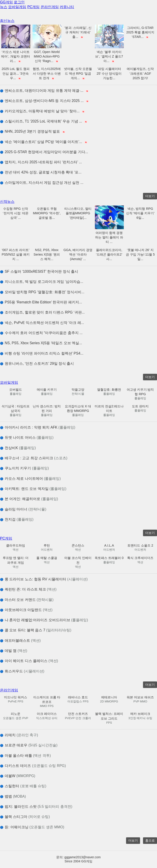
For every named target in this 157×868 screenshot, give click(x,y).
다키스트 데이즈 (33, 766)
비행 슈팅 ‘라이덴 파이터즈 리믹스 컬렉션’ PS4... (42, 353)
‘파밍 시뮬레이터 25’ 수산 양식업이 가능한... (109, 73)
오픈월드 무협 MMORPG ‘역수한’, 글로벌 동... (47, 213)
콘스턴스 (78, 545)
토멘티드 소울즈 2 (140, 545)
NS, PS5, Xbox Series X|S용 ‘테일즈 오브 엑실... (41, 343)
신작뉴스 (7, 202)
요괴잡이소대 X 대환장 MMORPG (78, 409)
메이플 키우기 (47, 390)
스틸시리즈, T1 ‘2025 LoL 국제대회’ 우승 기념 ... (44, 121)
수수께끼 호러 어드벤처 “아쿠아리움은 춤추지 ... (41, 333)
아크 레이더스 (47, 714)
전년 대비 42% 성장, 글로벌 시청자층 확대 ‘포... (41, 172)
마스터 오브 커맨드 (27, 600)
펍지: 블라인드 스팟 (36, 807)
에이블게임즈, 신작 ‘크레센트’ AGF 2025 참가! (140, 73)
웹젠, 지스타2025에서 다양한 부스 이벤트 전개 (47, 73)
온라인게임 (50, 7)
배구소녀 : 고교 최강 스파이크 (34, 458)
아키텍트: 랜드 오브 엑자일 (33, 489)
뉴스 (4, 7)
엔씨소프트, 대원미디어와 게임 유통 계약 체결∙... (44, 91)
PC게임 (33, 7)
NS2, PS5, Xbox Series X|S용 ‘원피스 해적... (47, 254)
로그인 (19, 2)
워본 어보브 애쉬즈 (140, 697)
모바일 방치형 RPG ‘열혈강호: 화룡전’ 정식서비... (42, 292)
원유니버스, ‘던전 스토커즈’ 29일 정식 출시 (37, 364)
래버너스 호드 (78, 697)
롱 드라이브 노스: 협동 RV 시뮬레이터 (44, 579)
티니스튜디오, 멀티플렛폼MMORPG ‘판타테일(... (78, 213)
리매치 (19, 735)
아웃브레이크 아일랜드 (26, 610)
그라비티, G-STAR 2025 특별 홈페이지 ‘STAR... (140, 32)
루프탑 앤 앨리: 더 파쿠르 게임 (16, 560)
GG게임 (6, 2)
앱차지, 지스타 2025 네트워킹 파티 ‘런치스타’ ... (41, 162)
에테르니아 (109, 697)
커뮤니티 (67, 7)
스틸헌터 (23, 786)
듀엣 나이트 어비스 (27, 437)
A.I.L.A (109, 545)
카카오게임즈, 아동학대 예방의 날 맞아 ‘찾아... (42, 111)
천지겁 (17, 519)
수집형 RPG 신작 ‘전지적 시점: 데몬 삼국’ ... (15, 213)
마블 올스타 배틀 (25, 756)
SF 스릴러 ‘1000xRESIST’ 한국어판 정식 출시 (39, 271)
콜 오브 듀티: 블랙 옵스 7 (36, 630)
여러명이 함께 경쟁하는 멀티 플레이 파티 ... (109, 237)
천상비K (18, 448)
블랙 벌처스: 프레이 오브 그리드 (109, 716)
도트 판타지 (140, 406)
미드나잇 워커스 (16, 697)
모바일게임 (17, 7)
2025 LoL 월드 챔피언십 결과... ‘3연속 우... (15, 73)
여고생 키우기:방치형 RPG (140, 392)
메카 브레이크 (140, 714)
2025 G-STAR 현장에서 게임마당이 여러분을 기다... (44, 152)
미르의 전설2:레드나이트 (109, 409)
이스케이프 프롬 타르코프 (47, 699)
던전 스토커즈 (78, 714)
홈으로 (150, 840)
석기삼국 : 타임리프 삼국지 (16, 409)
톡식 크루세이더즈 (140, 558)
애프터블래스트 (20, 641)
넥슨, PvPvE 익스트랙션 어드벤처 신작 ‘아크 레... (42, 323)
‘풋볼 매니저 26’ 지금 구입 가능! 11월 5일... (140, 254)
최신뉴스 (7, 21)
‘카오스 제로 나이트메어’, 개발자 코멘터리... (15, 56)
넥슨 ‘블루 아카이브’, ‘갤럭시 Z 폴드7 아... (109, 56)
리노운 (16, 714)
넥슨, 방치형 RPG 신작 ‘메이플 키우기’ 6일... (140, 213)
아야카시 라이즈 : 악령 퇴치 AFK (38, 427)
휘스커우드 (22, 671)
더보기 (150, 196)
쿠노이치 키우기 (24, 468)
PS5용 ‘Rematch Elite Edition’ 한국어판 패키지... (41, 302)
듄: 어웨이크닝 (32, 827)
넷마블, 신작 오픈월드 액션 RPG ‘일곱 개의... (78, 73)
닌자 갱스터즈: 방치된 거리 (47, 409)
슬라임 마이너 (23, 509)
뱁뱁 (13, 796)
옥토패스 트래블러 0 (109, 558)
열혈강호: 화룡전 (109, 390)
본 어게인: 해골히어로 (29, 499)
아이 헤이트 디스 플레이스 (29, 661)
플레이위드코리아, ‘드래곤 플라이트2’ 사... (109, 254)
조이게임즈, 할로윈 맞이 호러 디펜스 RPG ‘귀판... (42, 312)
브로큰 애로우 (29, 745)
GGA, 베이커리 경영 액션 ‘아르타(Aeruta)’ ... (78, 254)
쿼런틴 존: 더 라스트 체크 (28, 589)
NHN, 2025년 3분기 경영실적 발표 (33, 131)
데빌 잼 (14, 651)
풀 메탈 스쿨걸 (47, 558)
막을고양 (78, 390)
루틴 (47, 545)
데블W (18, 776)
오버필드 (16, 390)
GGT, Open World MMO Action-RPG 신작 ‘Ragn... (47, 56)
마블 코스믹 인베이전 (78, 560)
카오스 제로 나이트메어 (30, 479)
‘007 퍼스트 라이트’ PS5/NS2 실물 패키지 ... (15, 254)
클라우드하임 (16, 545)
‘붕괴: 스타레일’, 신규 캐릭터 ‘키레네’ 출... (78, 32)
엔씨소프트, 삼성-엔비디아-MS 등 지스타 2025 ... (45, 101)
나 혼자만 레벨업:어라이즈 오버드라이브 (44, 620)
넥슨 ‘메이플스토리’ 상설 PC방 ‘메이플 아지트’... (44, 142)
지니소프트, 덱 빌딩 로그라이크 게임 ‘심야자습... (42, 282)
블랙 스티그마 (25, 817)
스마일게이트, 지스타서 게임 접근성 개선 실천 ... (42, 183)
